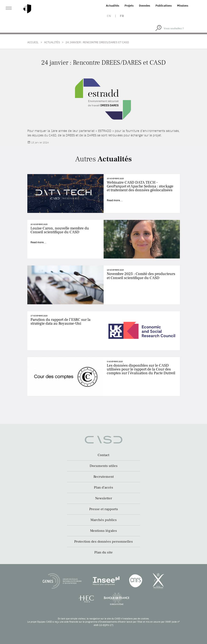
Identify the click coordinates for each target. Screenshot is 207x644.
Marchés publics (104, 520)
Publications (164, 6)
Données (144, 6)
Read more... (115, 200)
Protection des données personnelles (103, 542)
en (109, 16)
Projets (129, 6)
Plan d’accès (103, 488)
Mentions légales (103, 531)
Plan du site (103, 552)
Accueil (33, 42)
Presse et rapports (104, 509)
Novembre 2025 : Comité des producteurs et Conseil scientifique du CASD (141, 276)
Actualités (113, 6)
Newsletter (104, 498)
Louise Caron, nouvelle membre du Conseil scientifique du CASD (60, 230)
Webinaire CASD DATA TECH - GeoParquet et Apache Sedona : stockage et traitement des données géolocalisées (140, 186)
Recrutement (104, 477)
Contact (103, 455)
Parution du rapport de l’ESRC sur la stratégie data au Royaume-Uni (60, 322)
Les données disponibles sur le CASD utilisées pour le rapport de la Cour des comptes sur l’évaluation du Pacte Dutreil (141, 369)
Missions (183, 6)
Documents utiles (104, 466)
